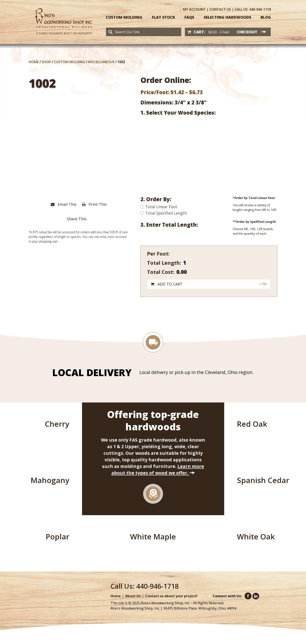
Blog (266, 17)
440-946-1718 (253, 9)
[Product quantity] (212, 263)
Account (194, 9)
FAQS (189, 17)
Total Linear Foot (159, 207)
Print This (94, 204)
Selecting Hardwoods (227, 17)
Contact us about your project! (171, 596)
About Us (133, 596)
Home (34, 62)
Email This (64, 204)
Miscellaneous (101, 62)
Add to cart (170, 284)
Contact (220, 9)
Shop (46, 62)
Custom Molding (124, 17)
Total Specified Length (164, 213)
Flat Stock (164, 17)
